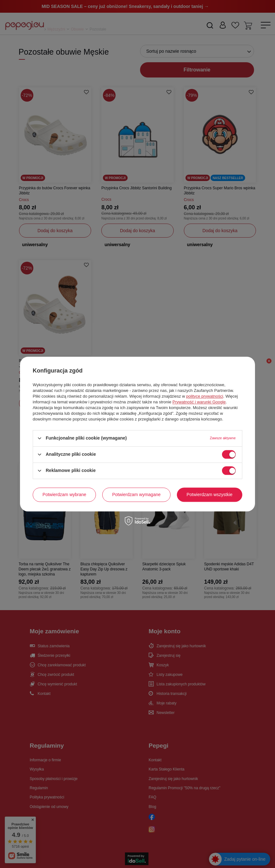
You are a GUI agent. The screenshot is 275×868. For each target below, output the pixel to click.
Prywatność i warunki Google (199, 402)
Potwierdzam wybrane (64, 495)
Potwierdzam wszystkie (209, 495)
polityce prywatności (205, 396)
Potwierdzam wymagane (136, 495)
